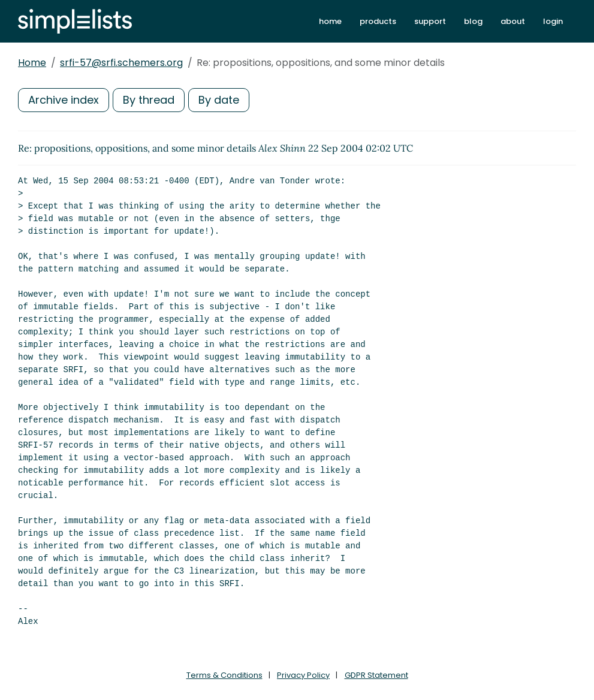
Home (32, 63)
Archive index (64, 100)
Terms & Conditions (224, 675)
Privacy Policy (303, 675)
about (513, 21)
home (330, 21)
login (553, 21)
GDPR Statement (376, 675)
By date (219, 100)
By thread (149, 100)
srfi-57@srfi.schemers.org (121, 63)
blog (473, 21)
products (378, 21)
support (430, 21)
